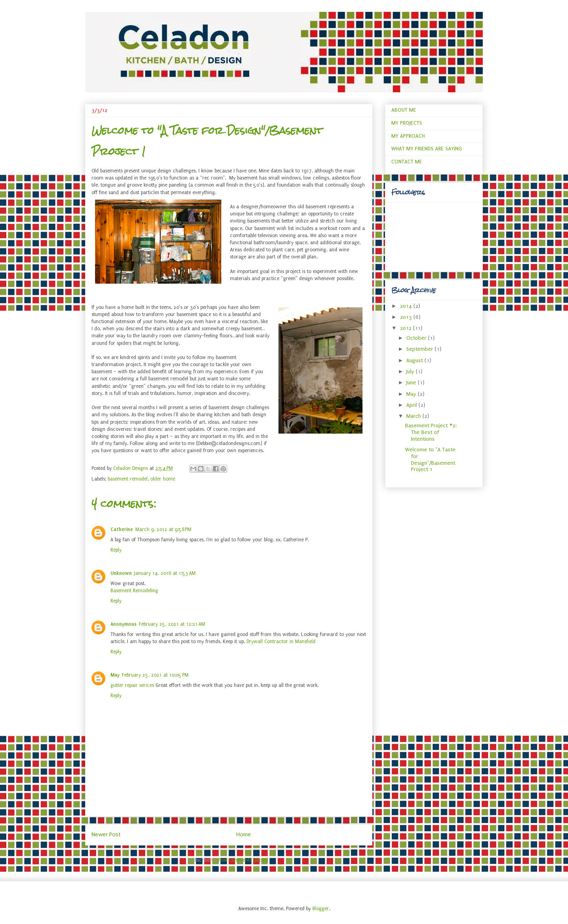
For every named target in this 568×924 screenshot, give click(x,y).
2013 (407, 317)
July (411, 371)
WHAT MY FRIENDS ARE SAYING (427, 149)
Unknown (121, 573)
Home (244, 835)
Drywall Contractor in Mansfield (281, 642)
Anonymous (123, 624)
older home (163, 479)
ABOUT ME (404, 110)
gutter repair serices (132, 685)
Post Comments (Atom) (243, 860)
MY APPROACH (408, 136)
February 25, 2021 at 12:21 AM (172, 624)
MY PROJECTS (407, 123)
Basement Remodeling (134, 591)
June (412, 383)
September (420, 349)
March (414, 416)
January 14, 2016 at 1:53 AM (165, 573)
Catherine (122, 529)
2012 (406, 328)
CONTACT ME (407, 162)
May (115, 675)
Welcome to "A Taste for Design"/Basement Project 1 (430, 459)
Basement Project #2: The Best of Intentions (431, 432)
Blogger (321, 909)
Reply (116, 550)
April (412, 405)
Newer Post (106, 835)
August (415, 360)
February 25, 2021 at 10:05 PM (155, 675)
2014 (407, 306)
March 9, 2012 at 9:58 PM (163, 529)
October (417, 338)
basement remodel (128, 479)
